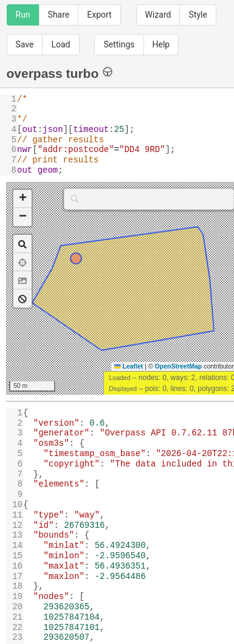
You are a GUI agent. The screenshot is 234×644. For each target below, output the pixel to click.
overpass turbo (60, 73)
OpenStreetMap (179, 366)
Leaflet (129, 366)
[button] (22, 199)
